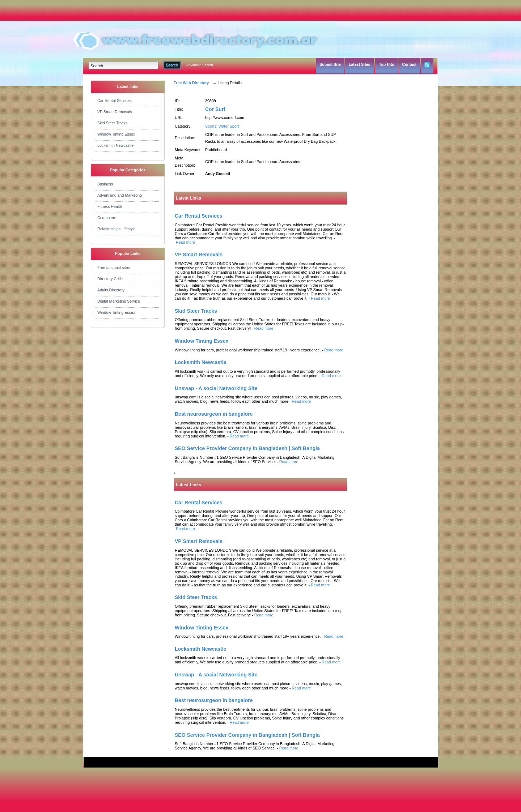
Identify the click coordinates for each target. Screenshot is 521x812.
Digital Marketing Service (119, 301)
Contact (409, 64)
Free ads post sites (114, 268)
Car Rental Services (115, 101)
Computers (107, 218)
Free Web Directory (191, 83)
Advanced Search (200, 65)
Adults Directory (111, 290)
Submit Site (330, 64)
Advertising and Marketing (120, 195)
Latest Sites (360, 64)
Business (105, 184)
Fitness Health (110, 206)
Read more (185, 242)
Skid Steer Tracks (113, 123)
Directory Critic (110, 279)
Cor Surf (215, 109)
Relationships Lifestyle (117, 229)
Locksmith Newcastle (115, 145)
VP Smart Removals (115, 112)
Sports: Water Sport (222, 126)
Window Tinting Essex (116, 134)
